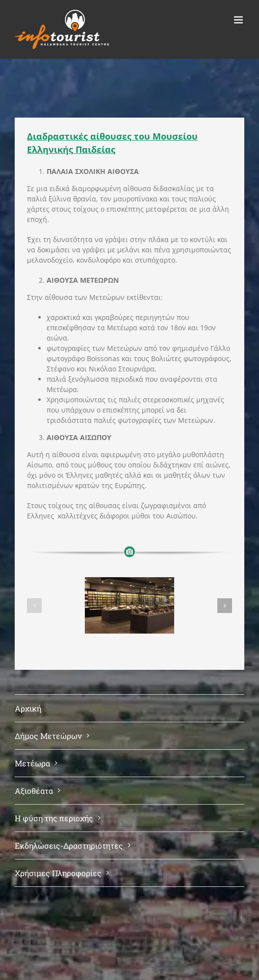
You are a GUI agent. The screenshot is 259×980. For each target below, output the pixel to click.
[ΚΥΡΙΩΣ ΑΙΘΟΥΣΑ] (129, 605)
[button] (34, 606)
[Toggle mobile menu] (239, 20)
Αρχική (28, 708)
